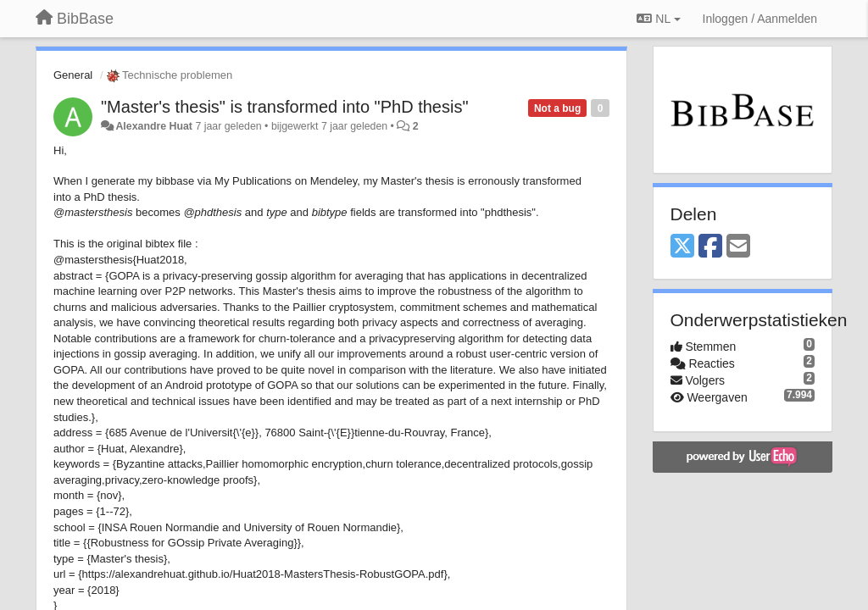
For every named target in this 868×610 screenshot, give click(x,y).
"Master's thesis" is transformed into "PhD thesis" (284, 107)
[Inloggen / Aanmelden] (760, 19)
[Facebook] (710, 247)
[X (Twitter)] (682, 247)
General (73, 75)
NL (658, 19)
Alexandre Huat (154, 126)
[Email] (738, 247)
